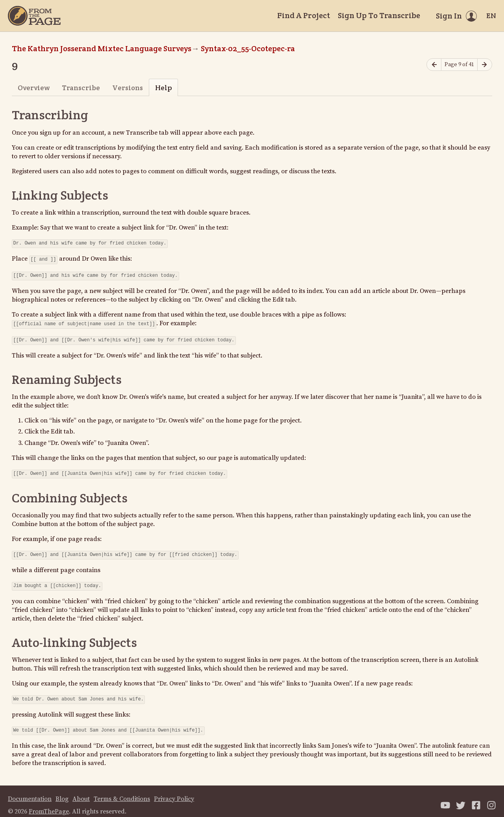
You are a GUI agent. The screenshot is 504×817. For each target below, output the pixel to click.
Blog (62, 791)
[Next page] (485, 65)
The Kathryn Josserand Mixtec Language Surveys (102, 48)
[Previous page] (434, 65)
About (81, 791)
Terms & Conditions (122, 791)
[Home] (34, 16)
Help (164, 88)
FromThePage (49, 804)
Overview (34, 88)
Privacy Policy (174, 791)
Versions (128, 88)
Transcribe (81, 88)
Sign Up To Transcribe (379, 15)
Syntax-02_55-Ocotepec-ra (248, 48)
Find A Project (304, 15)
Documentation (30, 791)
